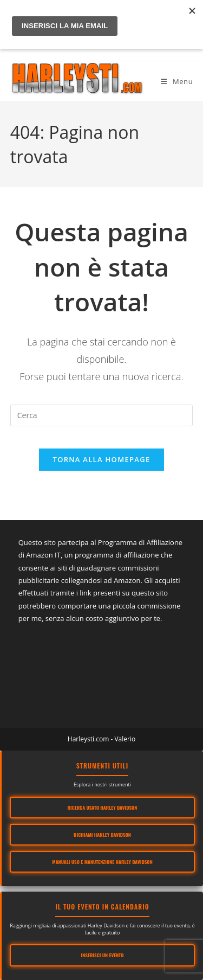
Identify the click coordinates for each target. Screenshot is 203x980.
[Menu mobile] (177, 81)
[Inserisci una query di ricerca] (102, 415)
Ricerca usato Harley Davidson (103, 808)
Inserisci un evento (103, 955)
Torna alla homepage (102, 459)
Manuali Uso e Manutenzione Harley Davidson (102, 862)
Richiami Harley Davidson (102, 835)
